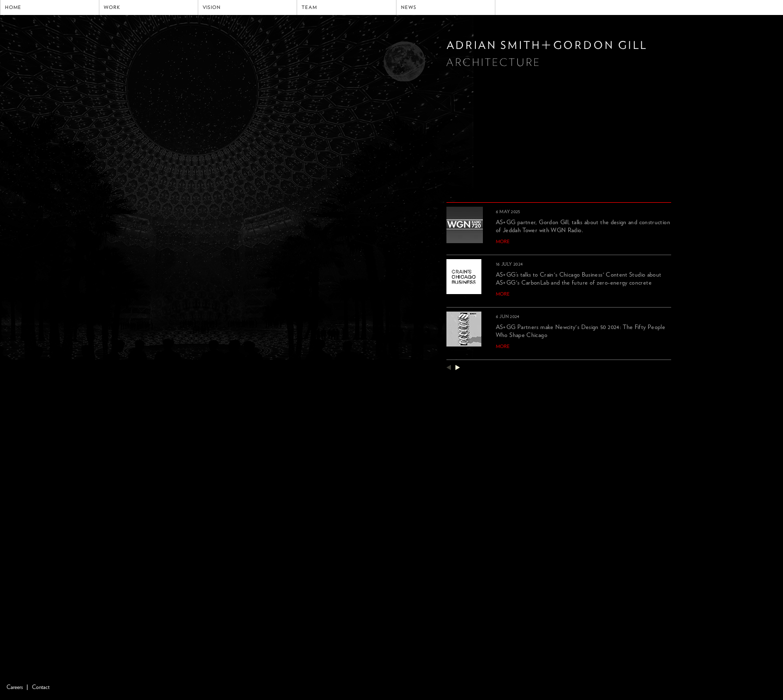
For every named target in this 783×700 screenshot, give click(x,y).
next (458, 367)
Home (13, 7)
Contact (41, 687)
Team (309, 7)
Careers (15, 687)
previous (449, 367)
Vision (212, 7)
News (409, 7)
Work (112, 7)
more (503, 242)
